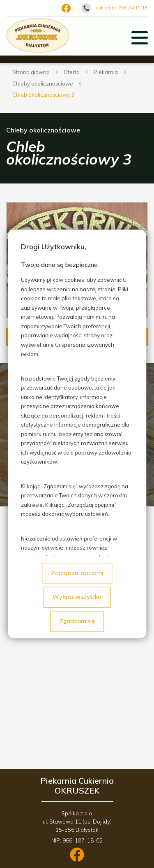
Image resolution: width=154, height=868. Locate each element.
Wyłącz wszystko (77, 597)
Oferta (72, 72)
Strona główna (31, 72)
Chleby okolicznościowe (43, 84)
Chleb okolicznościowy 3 (43, 95)
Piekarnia (106, 72)
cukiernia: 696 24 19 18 (122, 8)
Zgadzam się (77, 621)
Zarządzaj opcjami (77, 573)
